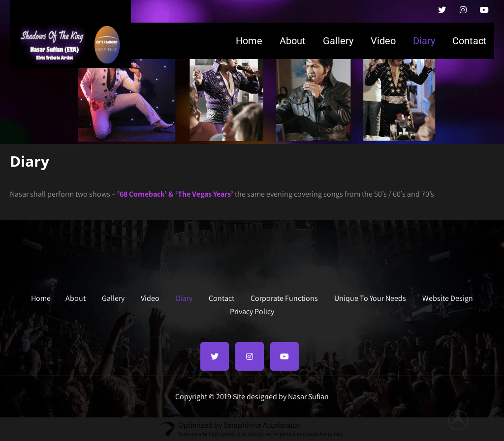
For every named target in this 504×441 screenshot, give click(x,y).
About (293, 41)
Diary (424, 41)
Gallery (338, 41)
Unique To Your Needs (370, 297)
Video (383, 41)
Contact (470, 41)
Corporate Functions (284, 297)
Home (249, 41)
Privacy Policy (252, 310)
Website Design (448, 297)
